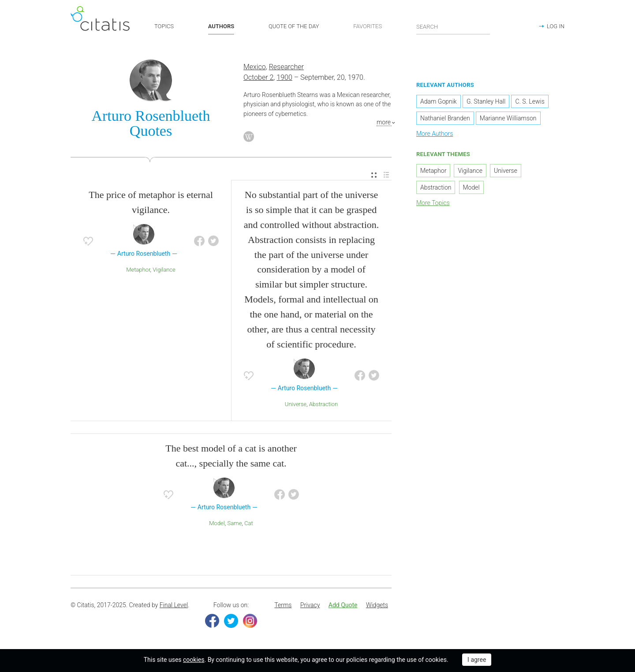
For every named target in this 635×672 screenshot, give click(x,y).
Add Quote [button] (343, 605)
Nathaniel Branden (445, 118)
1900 (284, 77)
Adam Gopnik (439, 101)
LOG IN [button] (556, 26)
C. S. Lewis (530, 101)
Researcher (286, 67)
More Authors (435, 134)
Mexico (255, 67)
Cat (249, 523)
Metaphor (138, 270)
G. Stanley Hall (486, 101)
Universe (296, 404)
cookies (194, 660)
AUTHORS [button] (221, 26)
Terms (283, 605)
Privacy (310, 605)
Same (234, 523)
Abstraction (323, 404)
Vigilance (164, 270)
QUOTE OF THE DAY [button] (294, 26)
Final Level (174, 605)
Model (217, 523)
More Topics (433, 203)
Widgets (377, 605)
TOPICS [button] (164, 26)
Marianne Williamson (508, 118)
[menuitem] (374, 175)
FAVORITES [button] (368, 26)
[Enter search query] (453, 26)
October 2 (258, 77)
